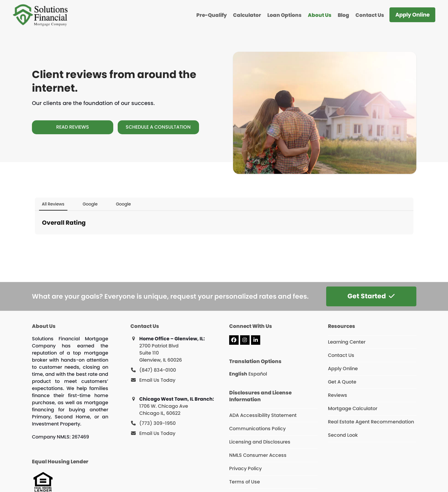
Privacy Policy (245, 468)
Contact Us (341, 355)
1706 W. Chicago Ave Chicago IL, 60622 (164, 410)
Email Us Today (157, 380)
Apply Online (343, 369)
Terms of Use (245, 482)
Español (258, 374)
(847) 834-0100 (158, 370)
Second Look (343, 435)
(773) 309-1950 (157, 423)
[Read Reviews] (73, 127)
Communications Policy (257, 429)
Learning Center (347, 342)
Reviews (338, 395)
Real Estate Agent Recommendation (371, 422)
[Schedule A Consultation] (158, 127)
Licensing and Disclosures (260, 442)
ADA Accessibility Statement (263, 415)
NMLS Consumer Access (258, 455)
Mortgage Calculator (353, 408)
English (238, 374)
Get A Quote (342, 382)
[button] (35, 240)
